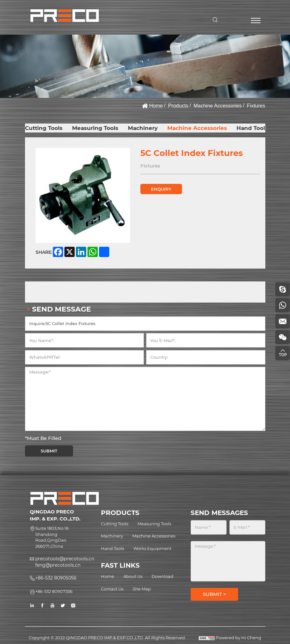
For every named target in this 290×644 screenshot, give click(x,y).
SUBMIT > (215, 594)
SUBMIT (49, 451)
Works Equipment (152, 548)
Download (162, 576)
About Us (133, 576)
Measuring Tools (96, 128)
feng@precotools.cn (58, 565)
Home (156, 106)
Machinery (143, 128)
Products (178, 106)
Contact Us (112, 589)
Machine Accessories (218, 106)
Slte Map (142, 589)
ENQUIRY (161, 189)
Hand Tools (253, 128)
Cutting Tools (44, 128)
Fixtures (256, 106)
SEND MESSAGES (219, 513)
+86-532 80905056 (56, 578)
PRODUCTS (120, 513)
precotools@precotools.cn (65, 559)
